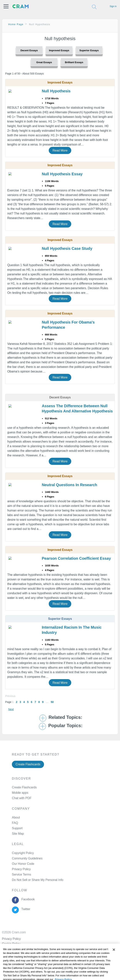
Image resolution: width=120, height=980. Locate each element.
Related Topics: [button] (65, 717)
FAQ (15, 823)
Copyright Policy (23, 853)
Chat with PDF (22, 798)
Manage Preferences (26, 880)
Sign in (113, 6)
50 (52, 702)
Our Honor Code (23, 864)
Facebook (27, 899)
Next (11, 709)
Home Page (16, 24)
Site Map (18, 834)
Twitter (25, 909)
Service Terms (22, 874)
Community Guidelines (27, 858)
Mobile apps (20, 793)
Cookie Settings (13, 959)
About (16, 817)
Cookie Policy (11, 944)
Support (17, 828)
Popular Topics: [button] (65, 726)
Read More (60, 150)
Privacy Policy (21, 869)
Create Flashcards (28, 764)
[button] (6, 6)
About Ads (9, 949)
